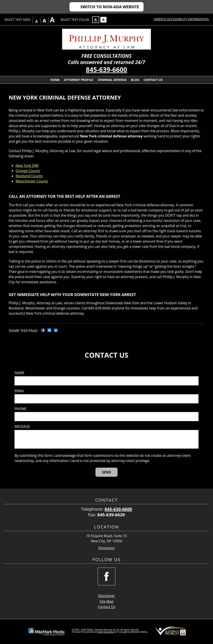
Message (22, 427)
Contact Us (153, 80)
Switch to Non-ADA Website (110, 7)
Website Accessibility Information (181, 19)
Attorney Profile (79, 80)
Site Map (107, 601)
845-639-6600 (107, 70)
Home (55, 80)
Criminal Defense (112, 80)
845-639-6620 (111, 515)
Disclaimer (106, 596)
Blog (135, 80)
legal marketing (106, 632)
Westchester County (32, 181)
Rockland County (29, 176)
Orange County (28, 171)
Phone (20, 409)
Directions (106, 548)
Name (19, 373)
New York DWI (27, 166)
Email (19, 391)
